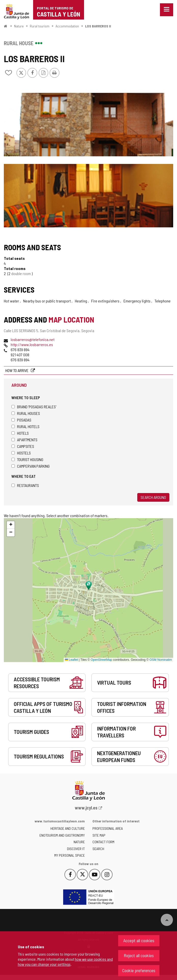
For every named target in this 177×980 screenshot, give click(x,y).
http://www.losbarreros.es (32, 344)
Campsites (23, 446)
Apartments (24, 440)
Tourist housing (27, 459)
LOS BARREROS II (98, 26)
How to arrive (17, 370)
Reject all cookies (139, 955)
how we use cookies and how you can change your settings (65, 962)
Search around (153, 497)
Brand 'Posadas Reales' (34, 407)
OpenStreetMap (101, 660)
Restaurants (25, 485)
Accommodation (67, 26)
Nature (19, 26)
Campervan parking (31, 466)
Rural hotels (25, 426)
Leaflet (71, 660)
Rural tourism (40, 26)
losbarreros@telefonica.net (33, 339)
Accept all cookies (139, 940)
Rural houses (26, 413)
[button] (11, 525)
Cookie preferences (139, 970)
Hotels (20, 433)
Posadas (21, 420)
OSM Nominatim (161, 660)
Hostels (21, 453)
